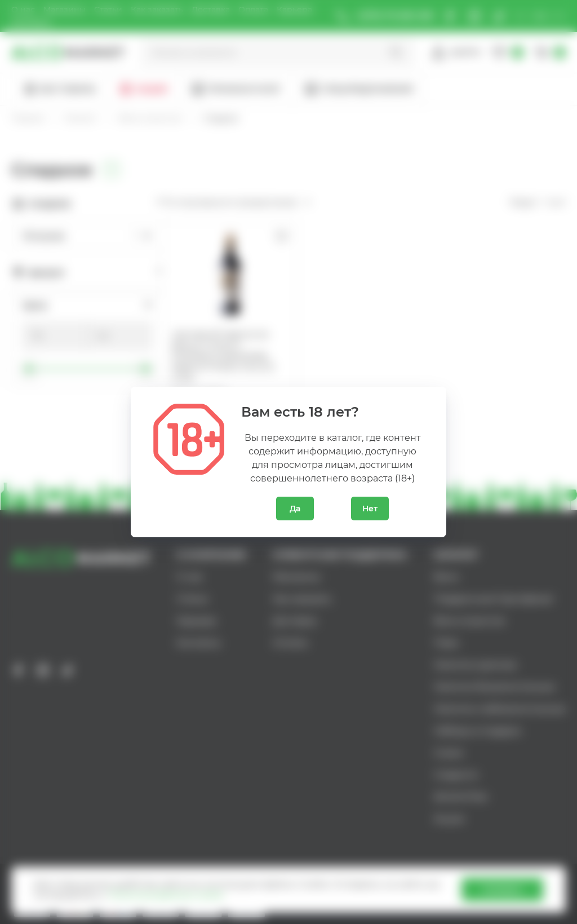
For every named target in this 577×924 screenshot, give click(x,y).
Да (295, 509)
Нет (370, 509)
